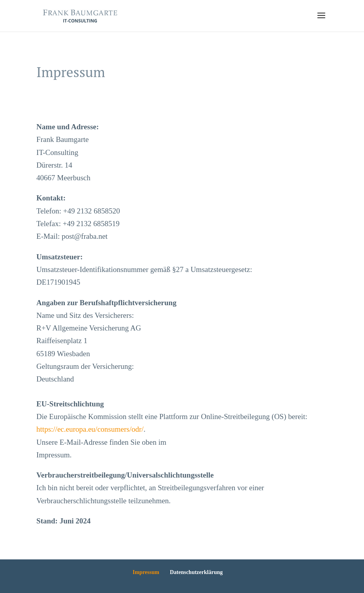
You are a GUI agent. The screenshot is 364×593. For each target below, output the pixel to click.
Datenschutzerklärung (196, 572)
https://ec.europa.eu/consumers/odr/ (90, 429)
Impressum (146, 572)
